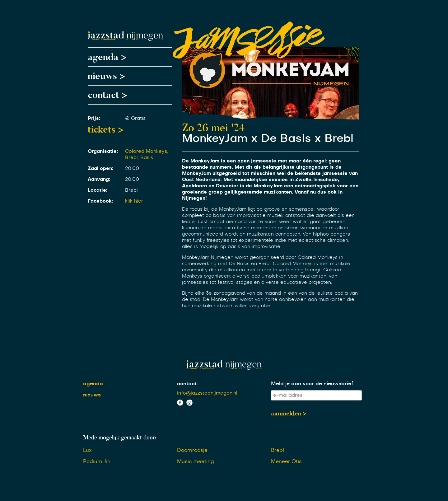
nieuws (92, 395)
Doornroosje (192, 450)
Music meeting (196, 461)
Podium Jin (97, 461)
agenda (93, 384)
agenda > (107, 57)
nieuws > (106, 76)
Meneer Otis (286, 461)
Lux (87, 450)
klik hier (134, 201)
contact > (107, 95)
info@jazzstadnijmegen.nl (207, 393)
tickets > (106, 129)
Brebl (278, 450)
